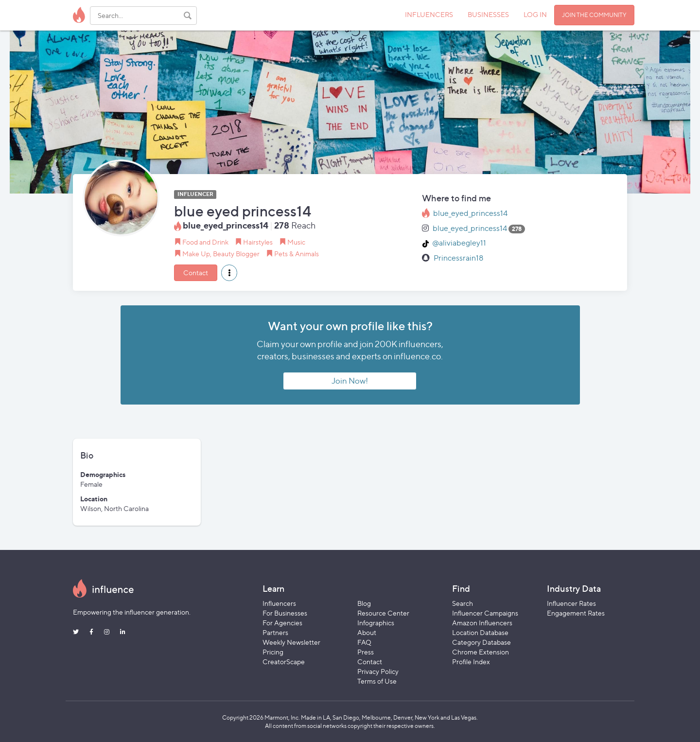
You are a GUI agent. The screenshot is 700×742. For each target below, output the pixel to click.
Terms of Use (377, 681)
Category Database (481, 642)
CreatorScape (284, 662)
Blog (364, 603)
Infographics (376, 623)
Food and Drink (205, 242)
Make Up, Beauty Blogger (221, 254)
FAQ (364, 642)
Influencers (279, 603)
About (367, 632)
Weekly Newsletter (291, 642)
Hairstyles (258, 242)
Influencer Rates (571, 603)
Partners (275, 632)
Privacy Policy (378, 671)
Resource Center (383, 613)
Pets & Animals (297, 254)
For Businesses (285, 613)
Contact (196, 273)
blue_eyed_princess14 (470, 213)
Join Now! (350, 381)
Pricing (273, 652)
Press (366, 652)
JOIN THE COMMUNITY (594, 15)
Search (463, 603)
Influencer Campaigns (485, 613)
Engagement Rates (576, 613)
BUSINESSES (488, 14)
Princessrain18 (458, 258)
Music (296, 242)
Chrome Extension (481, 652)
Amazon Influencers (482, 623)
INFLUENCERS (429, 14)
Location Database (480, 632)
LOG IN (535, 14)
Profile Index (471, 662)
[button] (229, 273)
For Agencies (282, 623)
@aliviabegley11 (459, 243)
